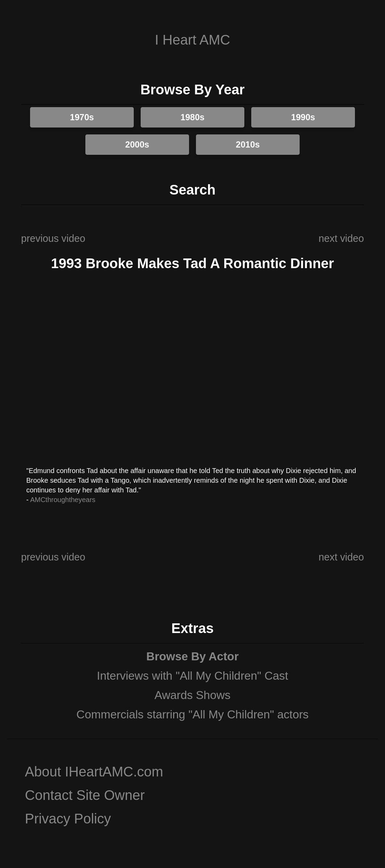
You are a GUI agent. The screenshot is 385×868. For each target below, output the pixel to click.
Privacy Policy (68, 819)
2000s (137, 144)
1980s (192, 117)
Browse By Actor (192, 656)
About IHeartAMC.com (94, 772)
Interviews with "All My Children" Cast (192, 676)
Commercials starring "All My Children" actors (192, 714)
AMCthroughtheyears (63, 500)
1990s (303, 117)
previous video (53, 238)
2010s (248, 144)
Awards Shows (192, 695)
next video (341, 238)
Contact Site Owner (85, 795)
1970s (82, 117)
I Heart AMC (192, 40)
